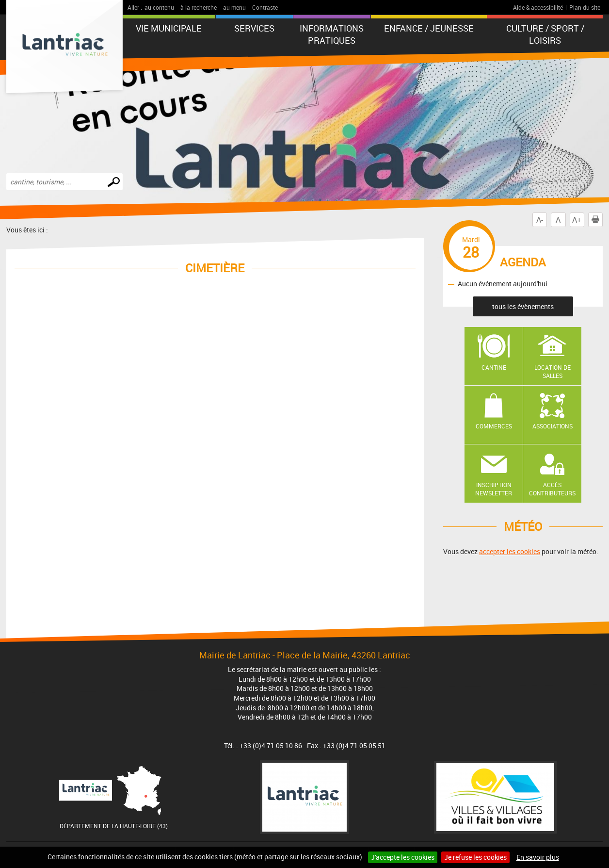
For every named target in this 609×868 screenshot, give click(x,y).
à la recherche (199, 7)
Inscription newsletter (494, 489)
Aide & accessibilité (538, 7)
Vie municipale (169, 28)
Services (254, 28)
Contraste (265, 7)
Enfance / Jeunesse (429, 28)
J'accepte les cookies (403, 857)
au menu (234, 7)
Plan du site (585, 7)
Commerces (494, 426)
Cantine (494, 367)
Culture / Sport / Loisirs (545, 34)
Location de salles (553, 371)
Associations (553, 426)
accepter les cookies (510, 551)
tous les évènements (523, 306)
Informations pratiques (332, 34)
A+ (577, 220)
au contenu (159, 7)
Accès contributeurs (552, 489)
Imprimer (597, 220)
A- (540, 220)
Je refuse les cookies (475, 857)
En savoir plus (538, 857)
